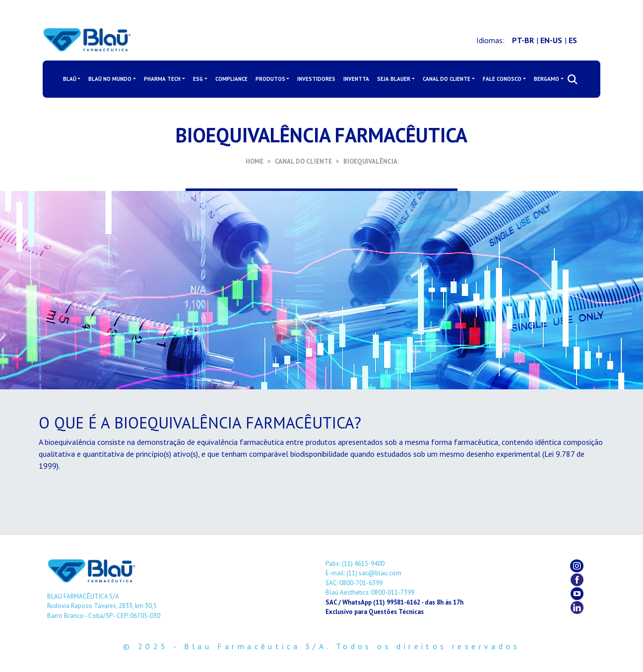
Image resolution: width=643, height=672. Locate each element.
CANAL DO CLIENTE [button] (447, 79)
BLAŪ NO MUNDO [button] (110, 79)
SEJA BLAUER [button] (394, 79)
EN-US (551, 40)
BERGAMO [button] (547, 79)
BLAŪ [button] (70, 79)
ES (573, 40)
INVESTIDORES (316, 79)
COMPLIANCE (231, 79)
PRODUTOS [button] (270, 79)
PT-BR (523, 40)
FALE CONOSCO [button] (502, 79)
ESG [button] (198, 79)
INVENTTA (356, 79)
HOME (255, 161)
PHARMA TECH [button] (162, 79)
